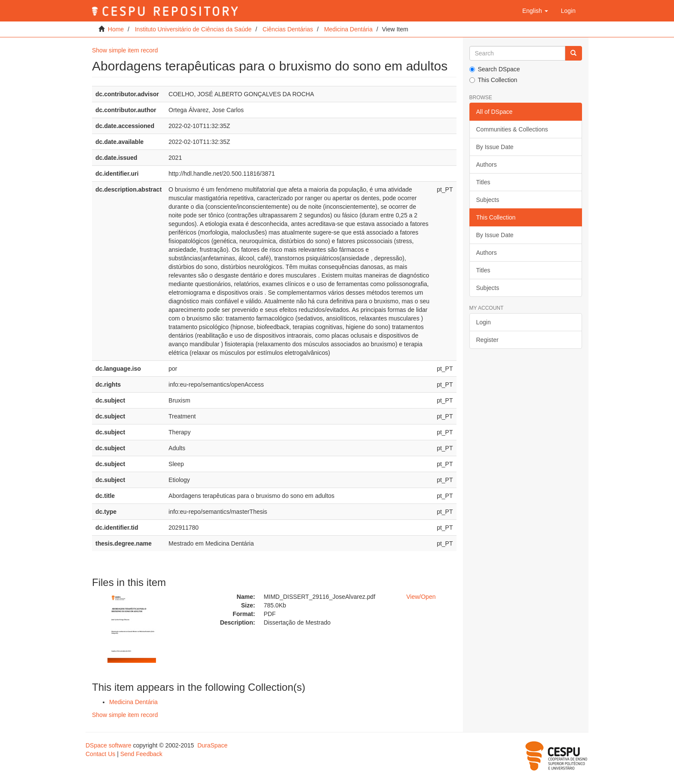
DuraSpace (212, 745)
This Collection (493, 80)
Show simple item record (125, 50)
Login (484, 322)
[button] (535, 11)
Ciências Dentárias (288, 29)
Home (116, 29)
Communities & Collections (512, 129)
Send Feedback (141, 754)
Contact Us (100, 754)
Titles (483, 182)
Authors (487, 165)
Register (487, 340)
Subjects (488, 200)
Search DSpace (495, 69)
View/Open (421, 597)
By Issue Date (495, 147)
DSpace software (109, 745)
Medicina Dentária (348, 29)
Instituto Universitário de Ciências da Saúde (193, 29)
